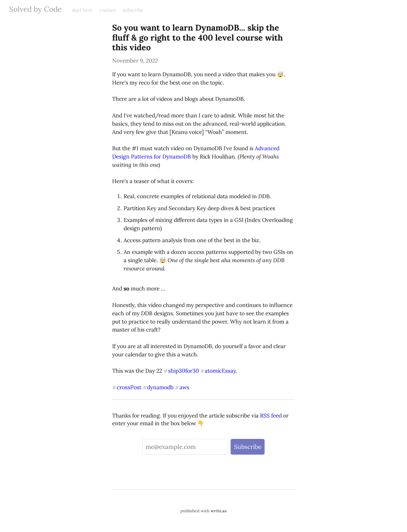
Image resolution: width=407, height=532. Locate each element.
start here (82, 10)
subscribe (133, 10)
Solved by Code (35, 9)
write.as (219, 511)
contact (108, 10)
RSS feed (271, 415)
